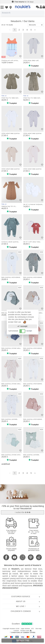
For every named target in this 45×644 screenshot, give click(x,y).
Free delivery (11, 532)
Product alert (26, 631)
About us (21, 601)
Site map (39, 629)
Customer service (21, 596)
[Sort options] (36, 25)
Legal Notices (25, 629)
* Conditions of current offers (23, 633)
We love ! (21, 606)
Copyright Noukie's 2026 (11, 629)
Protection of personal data (34, 550)
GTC (33, 629)
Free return (34, 532)
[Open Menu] (2, 7)
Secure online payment (11, 550)
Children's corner (21, 611)
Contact (16, 631)
